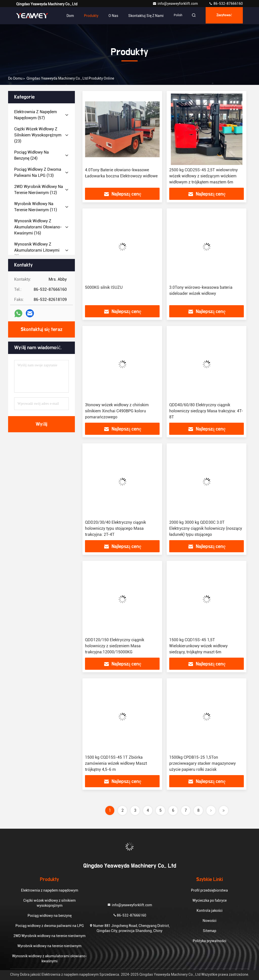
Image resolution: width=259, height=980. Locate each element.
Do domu (15, 78)
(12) (39, 190)
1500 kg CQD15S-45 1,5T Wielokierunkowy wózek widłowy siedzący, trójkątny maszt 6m (198, 646)
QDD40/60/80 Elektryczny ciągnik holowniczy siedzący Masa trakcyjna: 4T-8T (206, 411)
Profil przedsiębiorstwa (209, 890)
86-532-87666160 (226, 4)
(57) (36, 115)
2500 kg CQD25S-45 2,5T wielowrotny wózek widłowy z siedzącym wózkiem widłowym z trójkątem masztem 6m (203, 176)
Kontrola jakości (210, 911)
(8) (37, 250)
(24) (31, 155)
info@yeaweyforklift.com (176, 4)
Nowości (210, 921)
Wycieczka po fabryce (210, 900)
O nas (109, 16)
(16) (38, 227)
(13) (38, 172)
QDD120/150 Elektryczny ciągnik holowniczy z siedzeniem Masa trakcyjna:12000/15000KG (115, 646)
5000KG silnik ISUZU (104, 287)
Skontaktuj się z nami (141, 16)
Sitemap (210, 931)
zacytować (223, 16)
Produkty (87, 16)
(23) (38, 135)
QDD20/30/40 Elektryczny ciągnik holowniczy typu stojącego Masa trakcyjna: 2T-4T (115, 528)
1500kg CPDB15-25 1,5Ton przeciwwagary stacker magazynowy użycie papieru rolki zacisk (202, 763)
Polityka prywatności (210, 941)
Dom (66, 16)
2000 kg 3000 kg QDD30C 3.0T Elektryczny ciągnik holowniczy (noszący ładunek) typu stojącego (206, 528)
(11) (36, 207)
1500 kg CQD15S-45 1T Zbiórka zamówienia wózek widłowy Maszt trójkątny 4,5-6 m (116, 763)
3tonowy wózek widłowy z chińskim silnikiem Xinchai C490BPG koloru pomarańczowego (117, 411)
